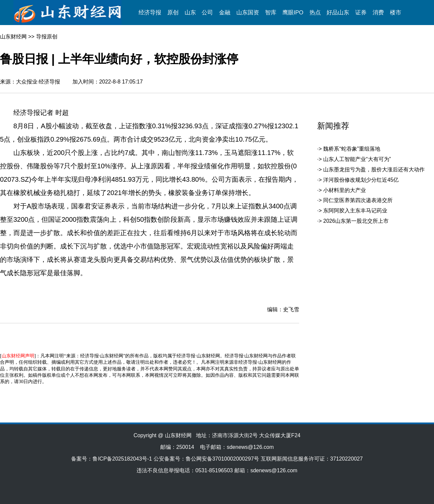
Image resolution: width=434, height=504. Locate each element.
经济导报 (150, 13)
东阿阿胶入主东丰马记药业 (355, 211)
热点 (315, 13)
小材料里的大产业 (345, 190)
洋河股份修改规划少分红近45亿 (361, 180)
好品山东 (338, 13)
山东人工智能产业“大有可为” (357, 159)
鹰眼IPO (293, 13)
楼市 (396, 13)
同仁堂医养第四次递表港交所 (358, 200)
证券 (361, 13)
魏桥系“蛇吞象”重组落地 (352, 149)
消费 (378, 13)
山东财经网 (13, 37)
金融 (225, 13)
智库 (271, 13)
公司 (207, 13)
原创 (173, 13)
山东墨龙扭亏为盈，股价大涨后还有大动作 (374, 170)
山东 (190, 13)
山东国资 (248, 13)
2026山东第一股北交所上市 (356, 221)
